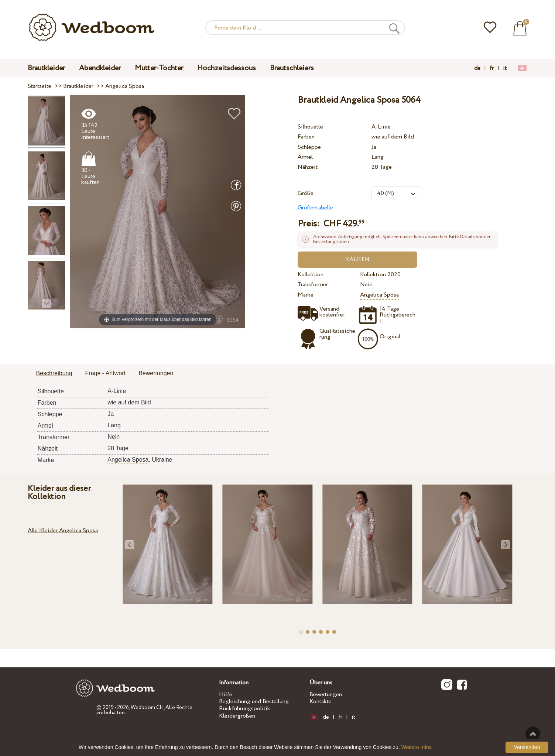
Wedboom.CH (147, 708)
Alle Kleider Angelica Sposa (63, 531)
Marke (306, 295)
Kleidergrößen (237, 716)
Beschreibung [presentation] (54, 373)
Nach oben (533, 734)
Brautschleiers (292, 68)
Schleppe (309, 147)
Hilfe (226, 695)
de (477, 68)
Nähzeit (308, 167)
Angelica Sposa (379, 295)
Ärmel (305, 157)
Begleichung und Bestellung (254, 702)
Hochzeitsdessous (227, 68)
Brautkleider (46, 68)
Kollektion (311, 275)
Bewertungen (326, 695)
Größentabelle (315, 208)
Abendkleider (100, 68)
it (505, 68)
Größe (306, 193)
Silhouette (310, 127)
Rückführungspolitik (245, 709)
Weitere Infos (417, 747)
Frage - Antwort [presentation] (105, 373)
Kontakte (321, 702)
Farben (306, 137)
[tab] (54, 374)
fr (492, 68)
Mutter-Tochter (159, 68)
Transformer (313, 285)
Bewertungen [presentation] (156, 373)
